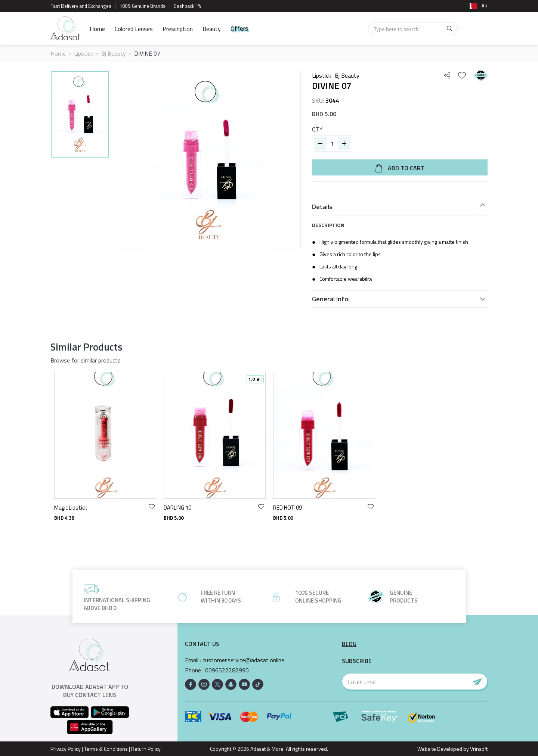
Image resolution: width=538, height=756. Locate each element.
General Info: (331, 299)
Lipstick (84, 53)
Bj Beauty (114, 53)
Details (322, 207)
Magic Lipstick (71, 508)
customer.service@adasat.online (243, 660)
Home (97, 29)
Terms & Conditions (106, 749)
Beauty (212, 29)
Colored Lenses (134, 29)
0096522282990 (227, 670)
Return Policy (146, 749)
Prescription (178, 29)
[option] (80, 116)
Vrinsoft (478, 749)
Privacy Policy (66, 749)
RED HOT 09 (287, 508)
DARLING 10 (177, 508)
